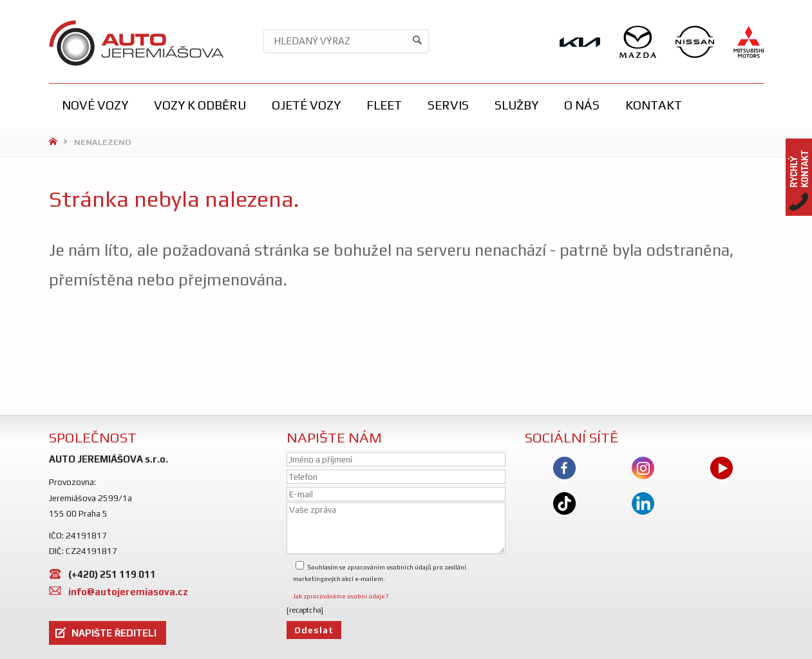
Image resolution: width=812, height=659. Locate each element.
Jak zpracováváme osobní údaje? (341, 596)
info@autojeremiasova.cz (128, 592)
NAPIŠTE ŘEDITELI (114, 633)
